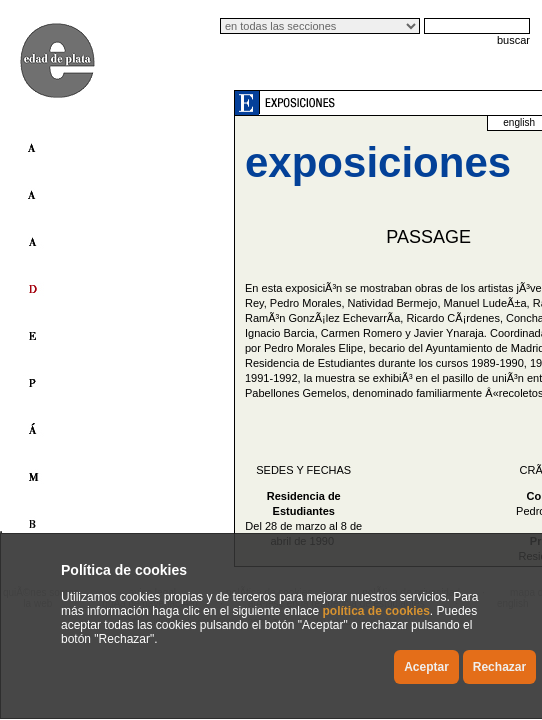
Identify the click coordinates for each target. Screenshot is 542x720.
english (519, 122)
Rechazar (499, 667)
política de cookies (375, 611)
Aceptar (426, 667)
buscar (513, 40)
